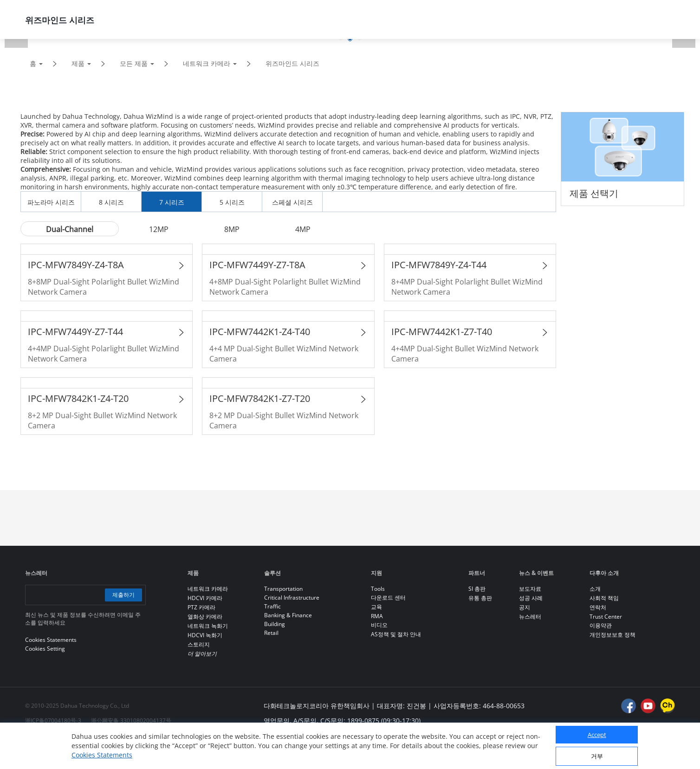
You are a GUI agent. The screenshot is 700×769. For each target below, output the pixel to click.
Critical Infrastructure (292, 598)
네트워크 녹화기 (208, 626)
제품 (78, 63)
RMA (377, 616)
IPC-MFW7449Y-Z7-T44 (75, 332)
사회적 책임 (604, 598)
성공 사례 (531, 598)
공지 (525, 607)
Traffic (272, 606)
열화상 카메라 (205, 617)
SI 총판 (477, 589)
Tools (378, 589)
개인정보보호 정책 (612, 635)
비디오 (379, 625)
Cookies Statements (102, 755)
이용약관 (601, 625)
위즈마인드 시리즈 (292, 63)
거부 (597, 756)
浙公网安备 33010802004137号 (131, 721)
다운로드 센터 (388, 598)
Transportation (283, 589)
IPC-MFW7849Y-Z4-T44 (439, 265)
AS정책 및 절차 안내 (396, 634)
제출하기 (123, 595)
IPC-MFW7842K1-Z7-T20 (260, 398)
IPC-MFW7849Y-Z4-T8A (76, 265)
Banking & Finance (288, 615)
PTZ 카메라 (201, 607)
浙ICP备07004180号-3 (53, 721)
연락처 (598, 607)
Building (275, 624)
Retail (271, 633)
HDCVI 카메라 (205, 598)
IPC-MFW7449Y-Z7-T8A (257, 265)
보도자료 (530, 589)
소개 (595, 589)
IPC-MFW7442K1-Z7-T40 (442, 332)
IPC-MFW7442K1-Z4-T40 (260, 332)
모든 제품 (134, 63)
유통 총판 (480, 598)
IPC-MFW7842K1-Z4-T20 (78, 398)
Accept (597, 735)
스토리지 (199, 644)
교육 (376, 607)
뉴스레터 (530, 617)
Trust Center (606, 617)
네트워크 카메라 (207, 63)
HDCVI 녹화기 (205, 635)
